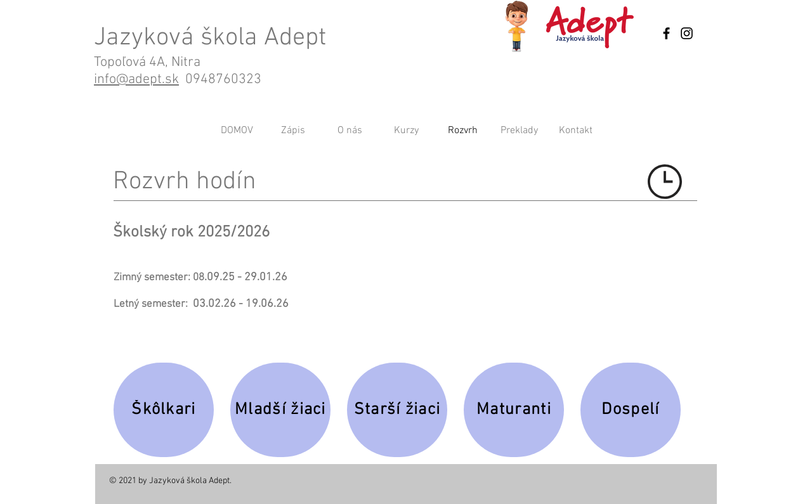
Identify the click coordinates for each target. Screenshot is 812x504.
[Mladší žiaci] (280, 410)
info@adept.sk (136, 80)
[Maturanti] (514, 410)
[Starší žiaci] (397, 410)
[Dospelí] (631, 410)
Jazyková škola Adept (210, 38)
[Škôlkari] (164, 410)
